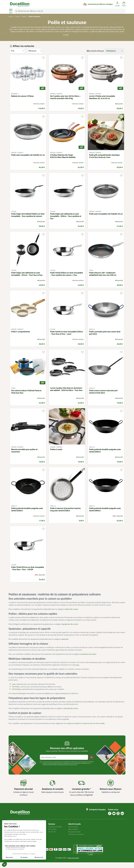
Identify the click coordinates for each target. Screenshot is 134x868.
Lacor (14, 690)
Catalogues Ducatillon (56, 832)
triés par (101, 56)
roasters (77, 729)
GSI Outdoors (17, 695)
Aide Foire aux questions (77, 840)
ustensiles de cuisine (71, 714)
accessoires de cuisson (88, 660)
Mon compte (53, 835)
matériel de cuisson (71, 615)
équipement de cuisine (70, 630)
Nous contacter (74, 832)
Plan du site (53, 837)
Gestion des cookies (73, 863)
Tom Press (16, 692)
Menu (11, 11)
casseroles (65, 645)
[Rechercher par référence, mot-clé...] (70, 11)
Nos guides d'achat (75, 837)
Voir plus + (16, 773)
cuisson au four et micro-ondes (93, 729)
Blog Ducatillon (74, 835)
